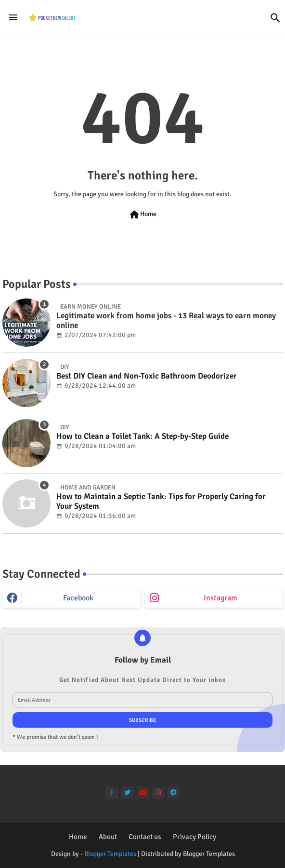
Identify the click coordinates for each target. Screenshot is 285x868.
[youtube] (143, 793)
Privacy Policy (194, 837)
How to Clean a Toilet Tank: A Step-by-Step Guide (142, 436)
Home (142, 215)
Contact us (145, 837)
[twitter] (127, 793)
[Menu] (13, 18)
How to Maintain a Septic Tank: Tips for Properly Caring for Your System (161, 502)
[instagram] (158, 793)
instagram (220, 598)
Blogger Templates (110, 854)
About (108, 837)
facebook (78, 598)
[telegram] (174, 793)
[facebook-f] (112, 793)
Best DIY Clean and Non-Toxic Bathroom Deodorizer (147, 376)
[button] (275, 18)
